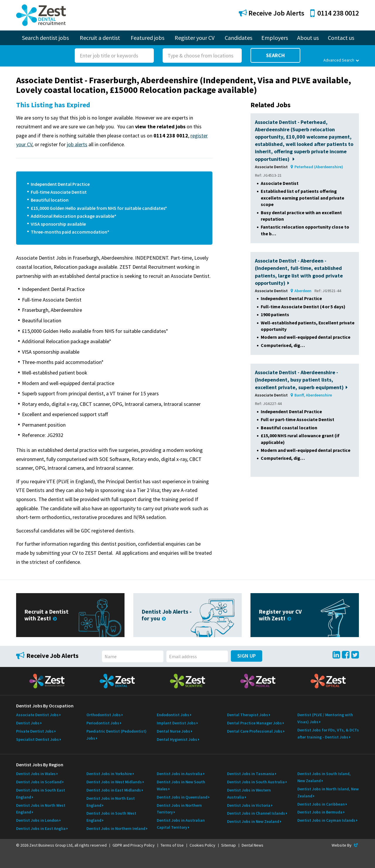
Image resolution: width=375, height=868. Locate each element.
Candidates (238, 38)
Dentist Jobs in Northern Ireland (116, 828)
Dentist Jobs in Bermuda (320, 812)
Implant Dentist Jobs (176, 723)
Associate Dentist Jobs (37, 715)
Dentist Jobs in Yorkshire (109, 774)
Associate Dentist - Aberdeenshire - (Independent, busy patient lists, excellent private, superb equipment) (301, 380)
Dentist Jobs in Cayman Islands (326, 820)
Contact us (341, 38)
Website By (345, 845)
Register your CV (195, 38)
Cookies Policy (202, 845)
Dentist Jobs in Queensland (182, 797)
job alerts (77, 144)
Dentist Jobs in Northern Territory (179, 809)
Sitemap (229, 845)
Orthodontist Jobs (104, 715)
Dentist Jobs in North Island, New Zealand (328, 792)
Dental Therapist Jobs (248, 715)
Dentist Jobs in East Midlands (114, 790)
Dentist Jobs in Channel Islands (256, 813)
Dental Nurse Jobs (173, 731)
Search (275, 55)
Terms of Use (172, 845)
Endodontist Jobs (173, 715)
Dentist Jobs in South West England (111, 817)
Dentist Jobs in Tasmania (251, 774)
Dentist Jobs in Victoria (249, 805)
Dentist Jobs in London (37, 820)
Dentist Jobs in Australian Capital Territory (181, 824)
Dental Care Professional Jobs (255, 731)
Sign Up (247, 656)
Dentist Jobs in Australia (180, 774)
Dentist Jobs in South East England (41, 794)
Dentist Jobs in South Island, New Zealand (324, 777)
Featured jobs (148, 38)
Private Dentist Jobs (35, 731)
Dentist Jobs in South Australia (256, 782)
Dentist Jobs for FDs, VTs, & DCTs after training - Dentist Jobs (328, 733)
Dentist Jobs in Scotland (39, 782)
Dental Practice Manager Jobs (254, 723)
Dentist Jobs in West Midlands (114, 782)
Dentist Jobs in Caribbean (321, 804)
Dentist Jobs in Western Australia (249, 794)
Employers (275, 38)
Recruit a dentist (100, 38)
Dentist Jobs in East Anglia (41, 828)
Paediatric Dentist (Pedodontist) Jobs (116, 735)
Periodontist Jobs (103, 723)
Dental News (253, 845)
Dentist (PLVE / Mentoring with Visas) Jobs (325, 718)
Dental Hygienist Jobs (177, 739)
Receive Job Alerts (272, 13)
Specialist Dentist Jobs (37, 739)
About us (308, 38)
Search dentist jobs (45, 38)
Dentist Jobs (28, 723)
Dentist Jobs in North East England (111, 802)
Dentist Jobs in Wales (36, 774)
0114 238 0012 (335, 13)
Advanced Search (341, 60)
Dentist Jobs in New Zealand (253, 821)
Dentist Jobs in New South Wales (181, 785)
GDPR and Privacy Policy (134, 845)
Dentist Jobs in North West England (41, 809)
